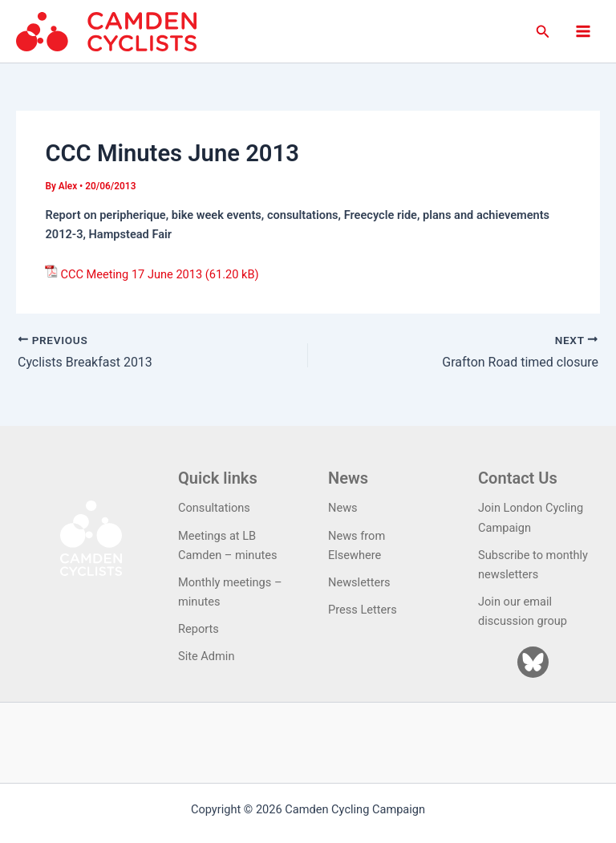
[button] (543, 32)
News (343, 508)
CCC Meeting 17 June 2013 (131, 274)
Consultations (214, 508)
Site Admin (206, 656)
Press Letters (363, 610)
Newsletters (359, 582)
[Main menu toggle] (583, 31)
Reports (199, 629)
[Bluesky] (533, 662)
